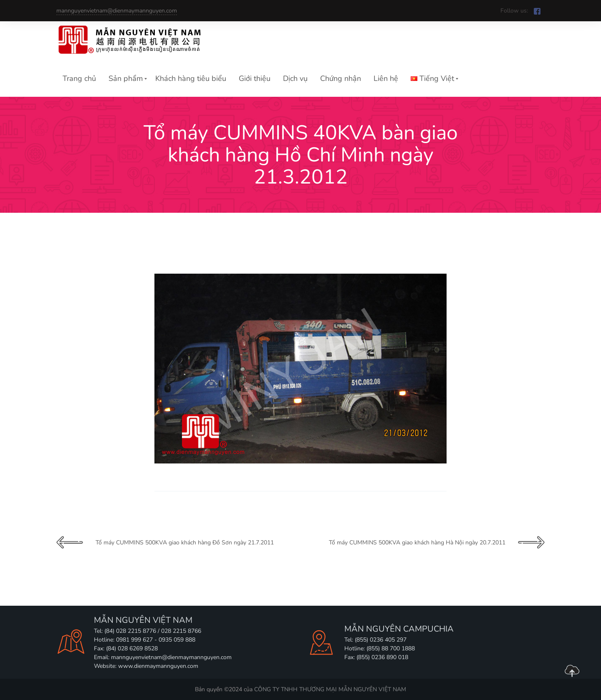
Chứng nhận (341, 78)
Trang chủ (79, 78)
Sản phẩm (126, 78)
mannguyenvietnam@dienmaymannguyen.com (117, 11)
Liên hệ (386, 78)
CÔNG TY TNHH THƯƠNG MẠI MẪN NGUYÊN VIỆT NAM (330, 689)
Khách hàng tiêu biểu (191, 78)
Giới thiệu (255, 78)
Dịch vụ (295, 78)
